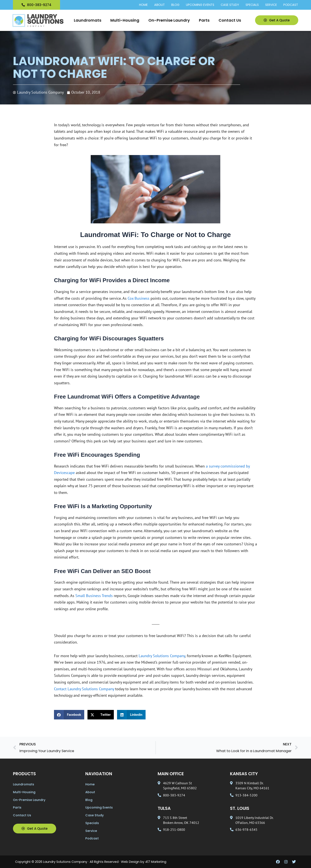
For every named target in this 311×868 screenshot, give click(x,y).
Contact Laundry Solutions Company (84, 689)
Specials (252, 5)
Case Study (230, 5)
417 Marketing (156, 862)
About (159, 5)
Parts (204, 20)
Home (143, 5)
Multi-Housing (125, 20)
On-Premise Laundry (169, 20)
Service (271, 5)
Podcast (291, 5)
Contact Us (230, 20)
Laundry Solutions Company (162, 656)
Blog (175, 5)
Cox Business (139, 298)
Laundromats (88, 20)
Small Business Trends (94, 596)
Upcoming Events (200, 5)
